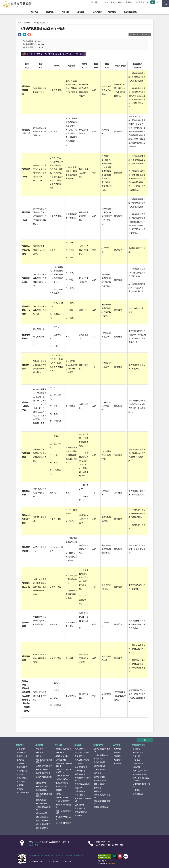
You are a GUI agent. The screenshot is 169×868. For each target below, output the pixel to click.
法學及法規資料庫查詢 (102, 750)
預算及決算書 (61, 786)
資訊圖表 (136, 749)
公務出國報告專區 (63, 776)
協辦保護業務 (41, 790)
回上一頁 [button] (135, 34)
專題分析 (117, 760)
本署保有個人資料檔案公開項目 (63, 771)
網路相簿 (136, 767)
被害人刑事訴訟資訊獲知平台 (141, 779)
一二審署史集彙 (23, 792)
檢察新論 (136, 790)
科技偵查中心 (41, 783)
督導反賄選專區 (42, 817)
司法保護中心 (80, 816)
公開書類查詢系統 (140, 774)
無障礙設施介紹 (81, 812)
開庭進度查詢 (80, 774)
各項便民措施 (80, 756)
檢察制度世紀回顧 (82, 752)
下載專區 (136, 760)
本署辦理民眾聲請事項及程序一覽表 (42, 29)
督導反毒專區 (41, 813)
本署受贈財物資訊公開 (63, 818)
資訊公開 (65, 12)
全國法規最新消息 (101, 755)
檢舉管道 (98, 791)
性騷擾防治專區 (62, 797)
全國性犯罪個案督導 (44, 766)
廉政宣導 (98, 788)
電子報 (39, 756)
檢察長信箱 (21, 782)
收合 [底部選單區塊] (145, 740)
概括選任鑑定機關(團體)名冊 (64, 765)
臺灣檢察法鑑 (138, 794)
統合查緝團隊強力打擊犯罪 (44, 761)
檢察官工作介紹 (42, 769)
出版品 (58, 794)
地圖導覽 (20, 785)
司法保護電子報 (100, 780)
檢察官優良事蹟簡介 (44, 773)
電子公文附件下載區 (141, 771)
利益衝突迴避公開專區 (102, 796)
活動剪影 (20, 774)
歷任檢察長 (21, 752)
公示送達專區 (61, 760)
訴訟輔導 (78, 763)
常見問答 (139, 2)
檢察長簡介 (21, 749)
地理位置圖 (34, 845)
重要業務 (50, 12)
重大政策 (20, 760)
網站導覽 (94, 2)
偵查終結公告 (41, 800)
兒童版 (112, 2)
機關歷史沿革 (22, 756)
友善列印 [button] (147, 34)
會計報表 (59, 790)
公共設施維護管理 (63, 801)
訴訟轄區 (20, 763)
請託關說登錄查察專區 (102, 802)
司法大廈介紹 (80, 795)
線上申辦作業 (80, 771)
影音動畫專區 (138, 763)
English (104, 2)
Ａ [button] (153, 2)
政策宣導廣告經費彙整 (63, 806)
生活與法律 (99, 759)
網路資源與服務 (130, 12)
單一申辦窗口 (60, 855)
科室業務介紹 (22, 771)
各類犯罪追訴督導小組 (44, 808)
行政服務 (117, 756)
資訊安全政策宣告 (48, 855)
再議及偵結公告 (62, 756)
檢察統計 (117, 752)
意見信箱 (129, 2)
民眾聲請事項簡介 (40, 23)
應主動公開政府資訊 (63, 749)
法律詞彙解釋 (100, 762)
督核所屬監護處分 (43, 824)
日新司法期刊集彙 (101, 807)
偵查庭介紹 (79, 805)
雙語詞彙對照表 (62, 783)
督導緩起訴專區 (42, 828)
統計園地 (112, 12)
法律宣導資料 (100, 777)
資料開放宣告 (79, 855)
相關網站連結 (138, 752)
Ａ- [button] (148, 2)
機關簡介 (34, 12)
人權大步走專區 (100, 769)
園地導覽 (117, 749)
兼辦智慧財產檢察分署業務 (44, 795)
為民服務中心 (80, 749)
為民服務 (81, 12)
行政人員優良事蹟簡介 (44, 778)
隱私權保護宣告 (34, 855)
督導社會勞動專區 (43, 820)
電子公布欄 (60, 752)
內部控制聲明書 (62, 779)
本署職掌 (40, 749)
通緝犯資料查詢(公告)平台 (141, 785)
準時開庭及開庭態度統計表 (83, 779)
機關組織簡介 (22, 767)
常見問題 (98, 773)
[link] (20, 35)
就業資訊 (78, 788)
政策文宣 (136, 756)
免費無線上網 (80, 808)
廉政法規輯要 (100, 784)
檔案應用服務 (80, 791)
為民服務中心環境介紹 (83, 800)
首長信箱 (69, 855)
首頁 (19, 23)
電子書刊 (117, 763)
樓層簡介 (20, 789)
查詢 (165, 4)
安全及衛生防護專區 (63, 823)
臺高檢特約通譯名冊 (83, 784)
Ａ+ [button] (158, 2)
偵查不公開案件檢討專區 (63, 812)
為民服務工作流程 (82, 760)
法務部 (120, 2)
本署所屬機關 (22, 778)
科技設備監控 (41, 803)
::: (2, 2)
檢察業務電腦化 (42, 786)
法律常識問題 (100, 766)
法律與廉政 (97, 12)
